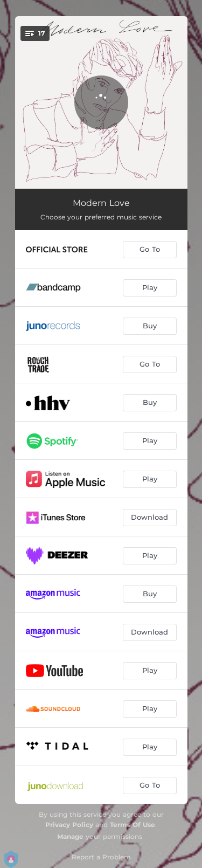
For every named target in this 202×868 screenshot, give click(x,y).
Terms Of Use (133, 825)
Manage (70, 836)
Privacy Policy (69, 825)
